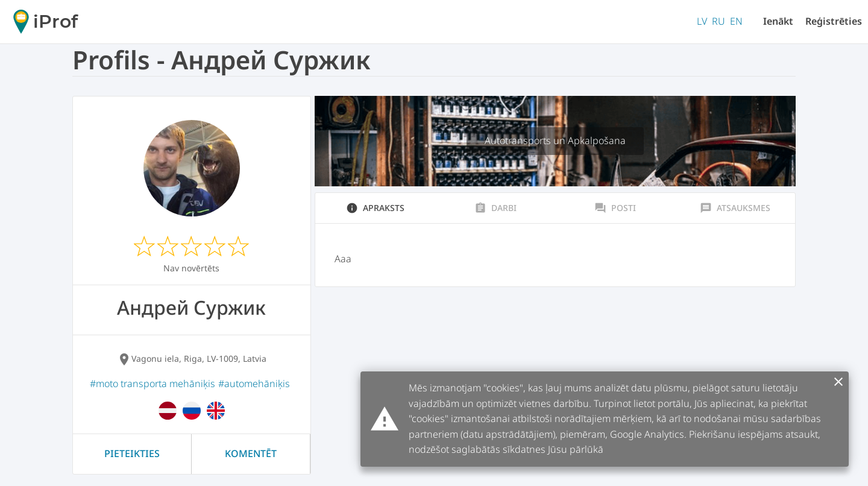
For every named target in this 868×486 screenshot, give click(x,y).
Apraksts (375, 208)
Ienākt (778, 21)
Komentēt (251, 453)
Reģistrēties (834, 21)
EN (736, 21)
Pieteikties (132, 453)
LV (702, 21)
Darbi (495, 208)
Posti (615, 208)
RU (719, 21)
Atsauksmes (735, 208)
